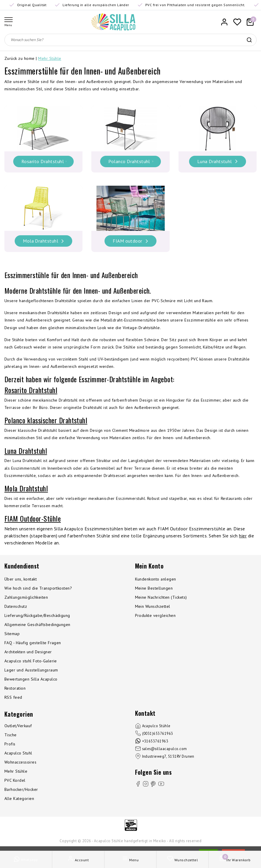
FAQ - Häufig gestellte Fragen (33, 643)
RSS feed (13, 697)
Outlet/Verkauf (18, 726)
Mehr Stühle (50, 58)
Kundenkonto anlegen (156, 579)
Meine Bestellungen (154, 588)
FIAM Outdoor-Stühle (33, 518)
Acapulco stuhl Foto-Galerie (31, 661)
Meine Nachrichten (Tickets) (161, 597)
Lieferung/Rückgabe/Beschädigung (37, 615)
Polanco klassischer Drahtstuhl (46, 420)
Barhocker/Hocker (21, 789)
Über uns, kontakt (21, 579)
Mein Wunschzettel (153, 606)
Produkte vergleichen (155, 615)
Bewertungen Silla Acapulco (31, 679)
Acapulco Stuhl (18, 753)
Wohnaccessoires (20, 762)
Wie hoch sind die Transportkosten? (38, 588)
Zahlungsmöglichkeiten (26, 597)
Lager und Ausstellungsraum (31, 670)
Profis (10, 744)
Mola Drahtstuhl (26, 488)
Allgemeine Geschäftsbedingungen (37, 625)
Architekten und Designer (28, 652)
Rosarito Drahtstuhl (31, 390)
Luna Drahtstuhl (26, 451)
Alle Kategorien (19, 798)
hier (243, 536)
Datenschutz (16, 606)
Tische (11, 735)
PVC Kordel (15, 780)
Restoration (15, 688)
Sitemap (12, 634)
